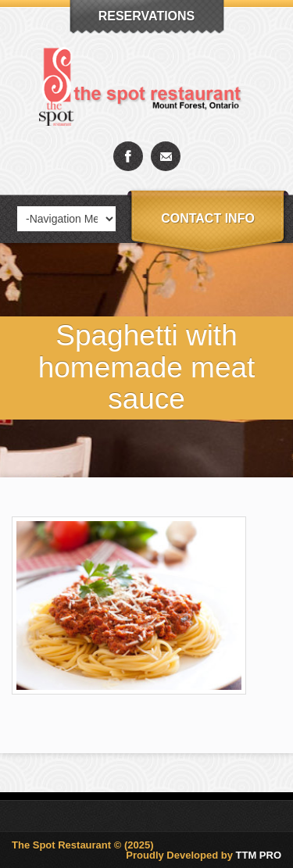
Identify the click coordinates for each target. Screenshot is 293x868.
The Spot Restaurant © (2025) (83, 845)
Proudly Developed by (204, 855)
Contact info (208, 218)
